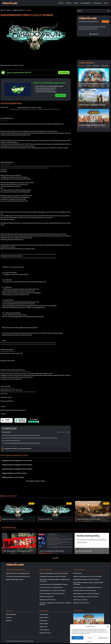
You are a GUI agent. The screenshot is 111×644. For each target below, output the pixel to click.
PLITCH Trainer (77, 573)
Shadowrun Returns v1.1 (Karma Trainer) (14, 473)
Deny (90, 638)
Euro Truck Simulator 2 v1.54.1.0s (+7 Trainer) (52, 593)
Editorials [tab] (96, 66)
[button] (108, 626)
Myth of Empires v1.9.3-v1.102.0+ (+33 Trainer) (53, 590)
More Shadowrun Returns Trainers (36, 481)
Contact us (9, 617)
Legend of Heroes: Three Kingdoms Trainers (18, 573)
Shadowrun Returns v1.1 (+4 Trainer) (13, 477)
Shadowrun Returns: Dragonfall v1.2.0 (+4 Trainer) (17, 469)
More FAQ (56, 558)
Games (8, 10)
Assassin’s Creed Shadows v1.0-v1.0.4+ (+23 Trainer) (54, 573)
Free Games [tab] (105, 66)
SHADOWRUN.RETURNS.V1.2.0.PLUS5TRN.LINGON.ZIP (18, 449)
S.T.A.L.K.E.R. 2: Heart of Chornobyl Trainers (18, 576)
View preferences (103, 638)
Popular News (43, 627)
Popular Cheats (44, 624)
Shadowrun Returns (18, 10)
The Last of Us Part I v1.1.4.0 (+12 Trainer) (51, 587)
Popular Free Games (45, 633)
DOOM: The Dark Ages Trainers (15, 579)
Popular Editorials (44, 630)
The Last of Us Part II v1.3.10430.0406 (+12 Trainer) (54, 584)
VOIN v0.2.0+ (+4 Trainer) (47, 597)
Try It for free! (64, 73)
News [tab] (88, 66)
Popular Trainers (44, 617)
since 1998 (105, 21)
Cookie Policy (89, 641)
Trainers (29, 10)
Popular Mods (43, 620)
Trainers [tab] (82, 66)
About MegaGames (11, 614)
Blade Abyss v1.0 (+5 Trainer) (48, 600)
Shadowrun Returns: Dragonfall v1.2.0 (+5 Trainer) (17, 465)
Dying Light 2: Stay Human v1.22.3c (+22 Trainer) (53, 576)
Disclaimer (9, 620)
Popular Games (44, 614)
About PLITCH (61, 95)
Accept (78, 638)
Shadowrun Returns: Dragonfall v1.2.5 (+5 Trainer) (17, 461)
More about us (94, 34)
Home (2, 10)
